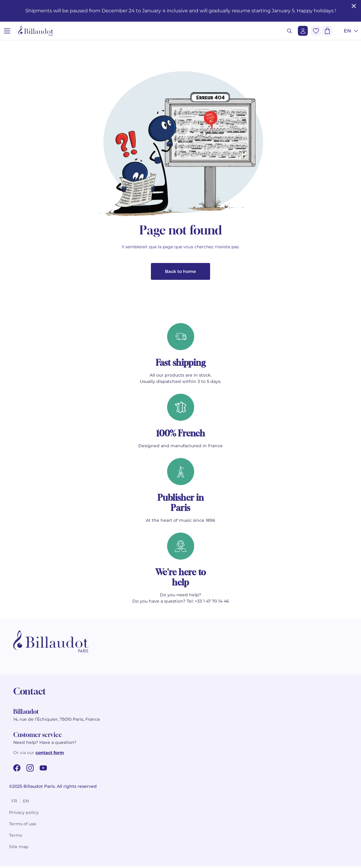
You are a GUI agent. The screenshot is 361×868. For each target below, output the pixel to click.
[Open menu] (7, 31)
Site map (19, 848)
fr (14, 802)
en (26, 802)
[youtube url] (43, 769)
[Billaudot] (36, 31)
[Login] (303, 31)
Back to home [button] (180, 273)
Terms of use (23, 825)
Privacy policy (24, 814)
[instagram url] (30, 769)
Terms (16, 837)
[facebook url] (17, 769)
